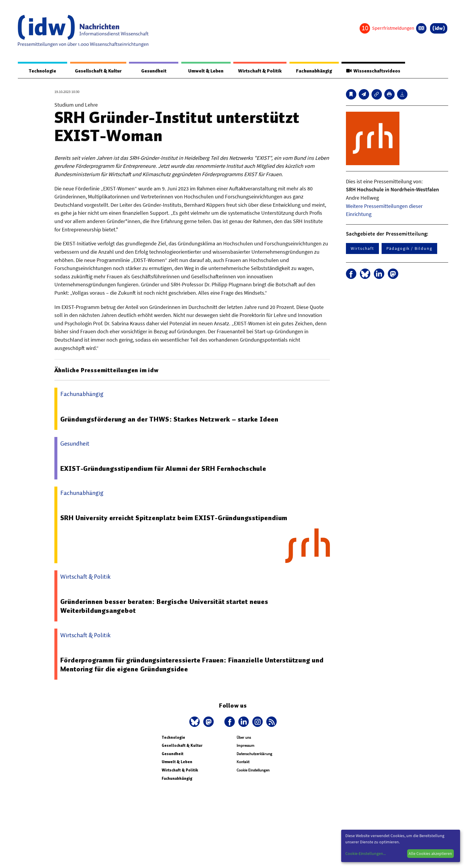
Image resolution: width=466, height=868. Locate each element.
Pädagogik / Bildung (409, 248)
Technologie (42, 71)
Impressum (245, 745)
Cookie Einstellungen (253, 770)
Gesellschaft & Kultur (98, 71)
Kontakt (243, 762)
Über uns (244, 737)
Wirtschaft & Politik (260, 71)
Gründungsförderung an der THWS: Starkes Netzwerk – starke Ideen (169, 419)
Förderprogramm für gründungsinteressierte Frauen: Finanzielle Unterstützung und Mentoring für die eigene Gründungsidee (192, 665)
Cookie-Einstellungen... (366, 853)
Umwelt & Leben (206, 71)
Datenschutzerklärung (254, 754)
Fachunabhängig (314, 71)
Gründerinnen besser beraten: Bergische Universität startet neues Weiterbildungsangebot (164, 606)
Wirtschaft (362, 248)
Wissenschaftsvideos (373, 71)
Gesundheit (154, 71)
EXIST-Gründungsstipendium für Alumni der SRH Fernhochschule (163, 468)
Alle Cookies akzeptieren (430, 853)
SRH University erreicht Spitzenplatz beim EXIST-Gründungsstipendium (174, 518)
